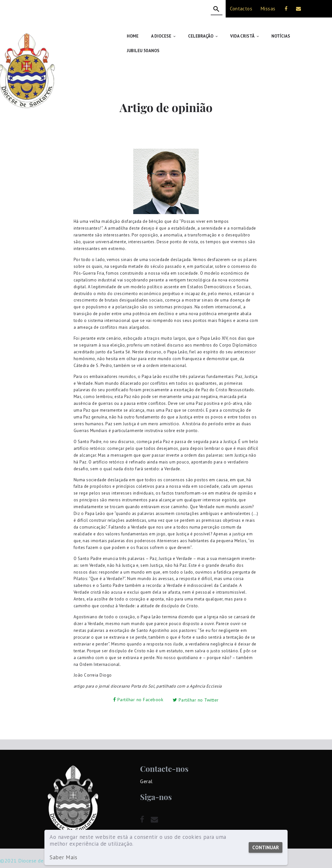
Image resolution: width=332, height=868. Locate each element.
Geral (146, 766)
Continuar (266, 847)
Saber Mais (63, 857)
